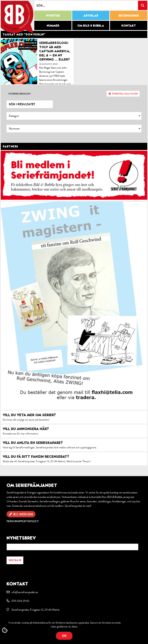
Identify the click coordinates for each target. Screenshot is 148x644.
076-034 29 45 (20, 601)
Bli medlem (23, 514)
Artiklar (91, 15)
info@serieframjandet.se (25, 592)
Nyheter (53, 15)
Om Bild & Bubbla (91, 25)
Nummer (53, 25)
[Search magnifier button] (143, 5)
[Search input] (86, 5)
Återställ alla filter (125, 94)
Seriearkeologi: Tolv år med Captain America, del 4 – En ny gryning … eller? (55, 51)
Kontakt (129, 25)
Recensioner (129, 15)
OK (64, 636)
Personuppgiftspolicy (23, 521)
